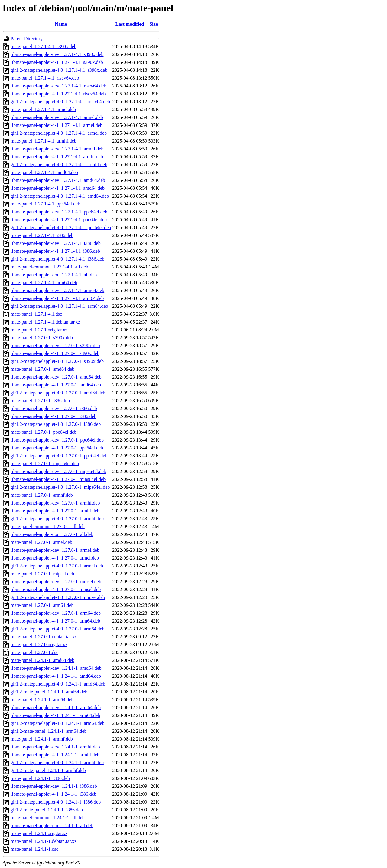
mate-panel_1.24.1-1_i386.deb (40, 778)
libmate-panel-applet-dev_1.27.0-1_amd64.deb (56, 377)
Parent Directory (27, 39)
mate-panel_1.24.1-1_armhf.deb (42, 739)
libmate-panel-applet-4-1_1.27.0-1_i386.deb (54, 416)
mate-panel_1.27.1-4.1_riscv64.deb (45, 78)
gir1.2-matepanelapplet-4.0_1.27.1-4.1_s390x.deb (59, 70)
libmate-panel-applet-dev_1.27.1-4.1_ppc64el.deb (59, 212)
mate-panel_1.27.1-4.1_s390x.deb (44, 46)
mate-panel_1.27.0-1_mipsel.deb (42, 574)
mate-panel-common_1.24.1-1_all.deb (48, 818)
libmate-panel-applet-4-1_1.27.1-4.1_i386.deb (55, 251)
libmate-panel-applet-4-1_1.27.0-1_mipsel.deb (56, 589)
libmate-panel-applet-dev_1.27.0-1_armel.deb (55, 550)
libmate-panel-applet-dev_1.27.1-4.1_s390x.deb (57, 54)
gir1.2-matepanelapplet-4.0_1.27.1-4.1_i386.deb (57, 259)
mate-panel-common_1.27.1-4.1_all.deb (49, 267)
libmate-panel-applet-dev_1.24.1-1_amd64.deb (56, 668)
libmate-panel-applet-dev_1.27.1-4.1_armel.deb (57, 117)
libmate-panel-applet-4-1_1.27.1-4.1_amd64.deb (58, 188)
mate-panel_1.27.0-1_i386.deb (40, 401)
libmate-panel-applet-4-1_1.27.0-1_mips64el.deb (58, 479)
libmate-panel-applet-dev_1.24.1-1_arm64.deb (56, 707)
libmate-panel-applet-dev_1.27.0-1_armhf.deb (55, 503)
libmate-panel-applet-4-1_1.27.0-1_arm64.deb (55, 621)
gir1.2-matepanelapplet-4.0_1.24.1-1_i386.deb (56, 802)
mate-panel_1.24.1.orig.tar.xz (39, 833)
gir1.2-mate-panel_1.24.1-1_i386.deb (47, 810)
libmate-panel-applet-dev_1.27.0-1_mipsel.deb (56, 582)
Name (61, 24)
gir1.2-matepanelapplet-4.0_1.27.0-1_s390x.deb (57, 361)
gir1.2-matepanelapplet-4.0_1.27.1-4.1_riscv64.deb (60, 102)
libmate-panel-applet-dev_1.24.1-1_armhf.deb (55, 747)
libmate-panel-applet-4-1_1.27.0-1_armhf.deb (55, 511)
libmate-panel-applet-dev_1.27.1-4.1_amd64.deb (58, 180)
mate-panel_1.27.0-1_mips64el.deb (45, 464)
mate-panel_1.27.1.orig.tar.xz (39, 330)
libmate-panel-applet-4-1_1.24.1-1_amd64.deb (56, 676)
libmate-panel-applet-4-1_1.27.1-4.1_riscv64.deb (58, 94)
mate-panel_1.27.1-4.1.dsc (36, 314)
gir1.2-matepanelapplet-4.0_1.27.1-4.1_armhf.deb (59, 164)
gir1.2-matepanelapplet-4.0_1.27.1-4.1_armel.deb (59, 133)
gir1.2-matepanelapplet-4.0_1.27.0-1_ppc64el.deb (59, 456)
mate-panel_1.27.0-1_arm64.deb (42, 605)
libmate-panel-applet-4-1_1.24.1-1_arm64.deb (55, 715)
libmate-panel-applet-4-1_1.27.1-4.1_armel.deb (57, 125)
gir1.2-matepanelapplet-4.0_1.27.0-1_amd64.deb (58, 393)
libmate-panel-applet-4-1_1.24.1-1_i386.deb (54, 794)
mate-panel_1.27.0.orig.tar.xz (39, 644)
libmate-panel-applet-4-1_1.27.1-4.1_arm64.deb (57, 298)
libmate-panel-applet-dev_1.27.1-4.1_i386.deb (56, 243)
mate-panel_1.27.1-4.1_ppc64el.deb (45, 204)
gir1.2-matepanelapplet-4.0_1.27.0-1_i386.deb (56, 424)
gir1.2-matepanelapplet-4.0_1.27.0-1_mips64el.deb (60, 487)
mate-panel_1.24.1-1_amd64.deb (42, 660)
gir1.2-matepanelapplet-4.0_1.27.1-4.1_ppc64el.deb (61, 227)
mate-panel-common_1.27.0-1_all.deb (48, 526)
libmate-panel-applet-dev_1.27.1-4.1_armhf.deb (57, 149)
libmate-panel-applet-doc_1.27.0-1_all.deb (52, 534)
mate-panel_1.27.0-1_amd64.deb (42, 369)
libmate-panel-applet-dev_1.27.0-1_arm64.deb (56, 613)
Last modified (130, 24)
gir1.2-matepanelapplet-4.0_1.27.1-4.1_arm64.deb (59, 306)
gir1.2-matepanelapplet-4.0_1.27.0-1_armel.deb (57, 566)
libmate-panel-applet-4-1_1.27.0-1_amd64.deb (56, 385)
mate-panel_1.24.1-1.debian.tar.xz (44, 841)
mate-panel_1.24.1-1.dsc (34, 849)
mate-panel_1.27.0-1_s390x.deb (42, 338)
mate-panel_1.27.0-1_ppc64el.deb (44, 432)
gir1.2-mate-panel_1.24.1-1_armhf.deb (48, 770)
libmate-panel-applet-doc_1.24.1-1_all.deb (52, 825)
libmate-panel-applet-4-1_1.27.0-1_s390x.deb (55, 353)
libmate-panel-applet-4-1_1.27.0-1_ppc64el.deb (57, 448)
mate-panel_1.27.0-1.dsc (34, 652)
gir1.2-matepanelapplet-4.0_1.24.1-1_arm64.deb (58, 723)
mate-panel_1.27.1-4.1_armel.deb (43, 109)
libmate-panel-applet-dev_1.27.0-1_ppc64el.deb (57, 440)
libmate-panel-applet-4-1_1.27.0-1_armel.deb (55, 558)
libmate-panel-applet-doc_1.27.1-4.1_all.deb (54, 275)
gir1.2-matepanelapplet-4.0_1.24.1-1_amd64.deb (58, 684)
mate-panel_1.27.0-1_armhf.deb (42, 495)
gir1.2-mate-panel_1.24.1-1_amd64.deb (49, 692)
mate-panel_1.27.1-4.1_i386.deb (42, 235)
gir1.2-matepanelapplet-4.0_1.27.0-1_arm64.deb (58, 629)
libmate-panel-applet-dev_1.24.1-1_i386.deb (54, 786)
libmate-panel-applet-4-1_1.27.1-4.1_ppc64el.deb (59, 220)
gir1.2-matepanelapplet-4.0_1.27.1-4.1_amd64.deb (60, 196)
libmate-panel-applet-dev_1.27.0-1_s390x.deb (55, 345)
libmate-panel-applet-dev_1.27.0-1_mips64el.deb (58, 471)
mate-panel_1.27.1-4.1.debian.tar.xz (45, 322)
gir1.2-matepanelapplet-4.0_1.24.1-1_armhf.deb (57, 763)
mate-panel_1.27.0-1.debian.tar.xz (44, 637)
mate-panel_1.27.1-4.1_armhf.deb (44, 141)
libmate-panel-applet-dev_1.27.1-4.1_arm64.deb (57, 290)
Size (154, 24)
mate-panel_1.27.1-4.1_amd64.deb (44, 172)
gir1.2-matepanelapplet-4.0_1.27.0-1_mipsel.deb (58, 597)
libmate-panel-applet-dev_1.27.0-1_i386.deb (54, 408)
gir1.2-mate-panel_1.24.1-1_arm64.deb (49, 731)
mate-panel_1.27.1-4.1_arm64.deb (44, 283)
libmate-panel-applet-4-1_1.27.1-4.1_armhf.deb (57, 157)
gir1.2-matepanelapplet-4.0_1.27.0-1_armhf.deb (57, 519)
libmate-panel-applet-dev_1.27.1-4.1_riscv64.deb (58, 86)
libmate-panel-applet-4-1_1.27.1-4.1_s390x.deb (57, 62)
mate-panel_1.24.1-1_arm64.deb (42, 700)
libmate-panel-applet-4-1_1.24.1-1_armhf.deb (55, 755)
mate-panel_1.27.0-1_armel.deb (41, 542)
